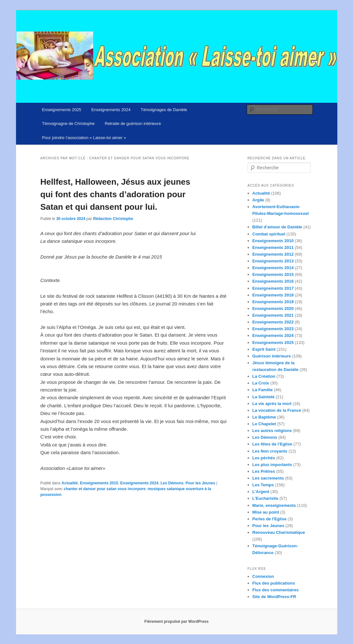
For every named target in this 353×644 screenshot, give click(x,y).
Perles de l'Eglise (269, 519)
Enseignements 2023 (273, 329)
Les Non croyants (270, 451)
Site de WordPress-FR (274, 597)
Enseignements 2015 (99, 483)
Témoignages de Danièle (164, 110)
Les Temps (263, 485)
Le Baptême (264, 417)
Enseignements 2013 (273, 261)
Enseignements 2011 (273, 247)
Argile (258, 200)
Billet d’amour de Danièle (277, 227)
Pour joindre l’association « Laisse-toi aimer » (84, 138)
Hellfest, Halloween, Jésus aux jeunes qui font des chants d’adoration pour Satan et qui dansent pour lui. (115, 194)
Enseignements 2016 (273, 281)
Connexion (263, 576)
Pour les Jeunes (200, 483)
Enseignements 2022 (273, 322)
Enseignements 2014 (273, 268)
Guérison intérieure (272, 356)
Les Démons (172, 483)
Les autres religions (272, 431)
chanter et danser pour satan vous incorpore (105, 489)
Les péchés (264, 458)
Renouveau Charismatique (279, 532)
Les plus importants (272, 465)
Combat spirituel (269, 234)
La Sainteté (264, 397)
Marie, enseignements (274, 505)
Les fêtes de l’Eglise (272, 444)
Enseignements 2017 (273, 288)
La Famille (263, 390)
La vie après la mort (272, 404)
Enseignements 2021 (273, 315)
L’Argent (261, 492)
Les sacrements (268, 478)
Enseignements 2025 (62, 110)
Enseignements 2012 (273, 254)
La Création (264, 376)
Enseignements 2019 (273, 302)
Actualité (70, 483)
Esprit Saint (264, 349)
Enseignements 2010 (273, 241)
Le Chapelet (264, 424)
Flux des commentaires (276, 590)
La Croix (261, 383)
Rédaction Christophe (113, 219)
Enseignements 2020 (273, 309)
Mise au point (266, 512)
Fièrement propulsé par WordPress (177, 622)
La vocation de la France (277, 410)
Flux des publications (274, 583)
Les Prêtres (264, 471)
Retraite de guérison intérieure (133, 124)
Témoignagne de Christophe (68, 124)
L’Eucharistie (265, 498)
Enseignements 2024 (111, 110)
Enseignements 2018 (273, 295)
